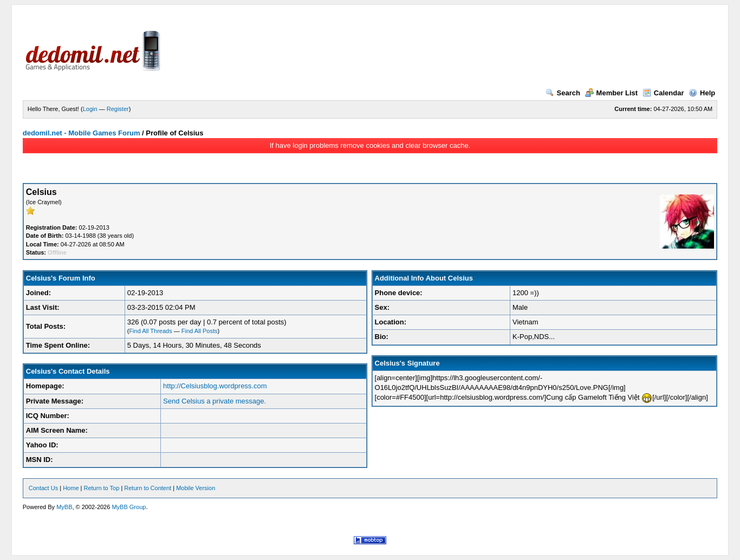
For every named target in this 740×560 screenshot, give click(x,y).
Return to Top (101, 488)
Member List (612, 93)
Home (71, 488)
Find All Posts (200, 331)
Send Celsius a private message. (215, 401)
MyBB (64, 507)
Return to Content (148, 488)
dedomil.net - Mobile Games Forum (82, 133)
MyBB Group (129, 507)
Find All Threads (150, 331)
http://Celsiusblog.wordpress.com (215, 386)
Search (563, 93)
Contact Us (43, 488)
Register (118, 109)
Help (702, 93)
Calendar (663, 93)
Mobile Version (196, 488)
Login (90, 109)
